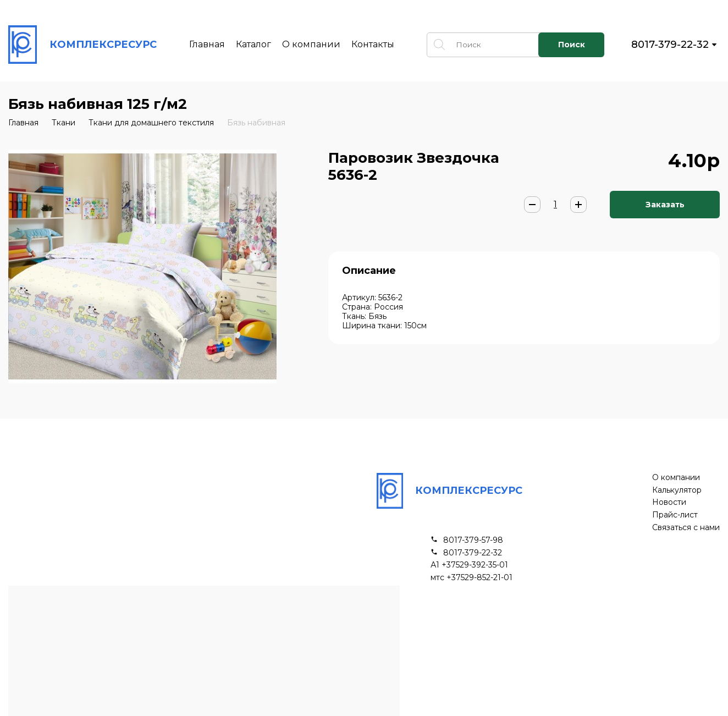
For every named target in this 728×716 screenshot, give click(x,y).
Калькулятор (677, 490)
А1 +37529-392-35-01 (469, 565)
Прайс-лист (675, 515)
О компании (311, 44)
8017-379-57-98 (473, 540)
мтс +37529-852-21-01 (471, 578)
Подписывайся (581, 667)
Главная (207, 44)
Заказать (665, 205)
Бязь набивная (256, 123)
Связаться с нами (686, 528)
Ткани (64, 123)
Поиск (572, 45)
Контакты (373, 44)
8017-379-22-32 (670, 45)
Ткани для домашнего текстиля (151, 123)
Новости (669, 502)
